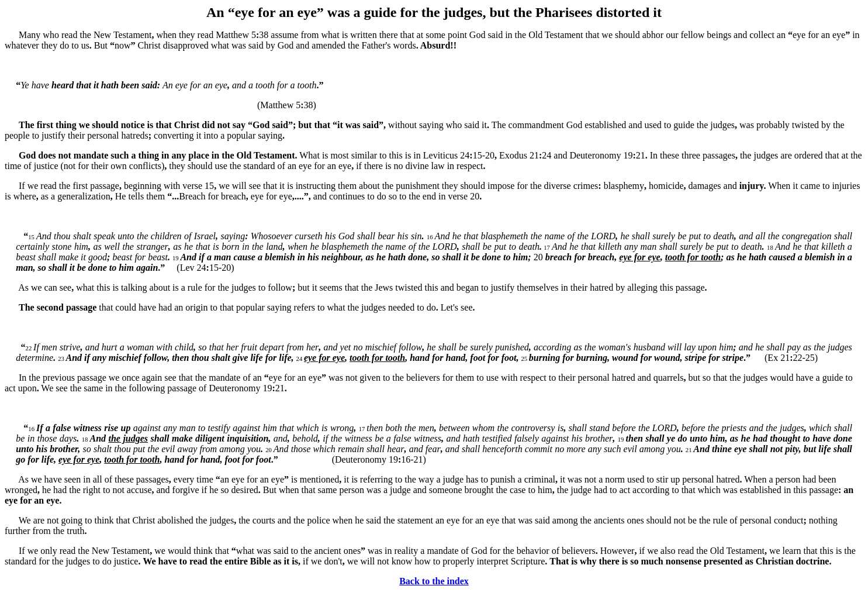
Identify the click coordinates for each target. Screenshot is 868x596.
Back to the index (434, 581)
